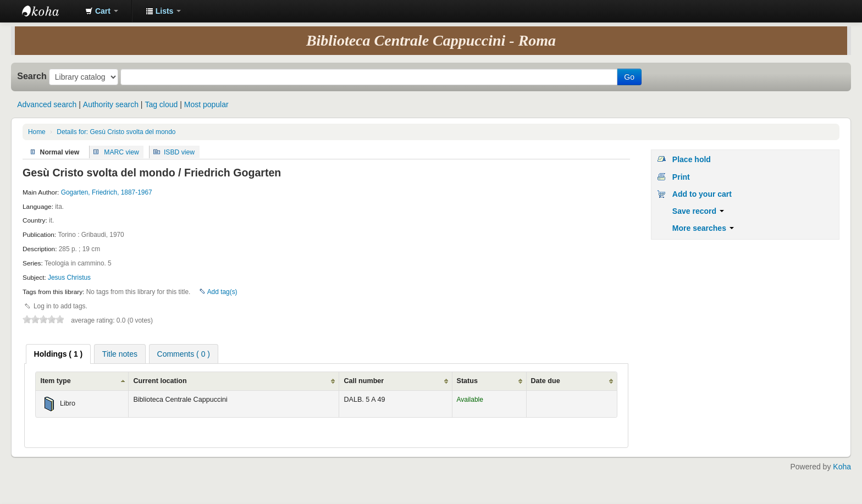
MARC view (121, 152)
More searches (703, 228)
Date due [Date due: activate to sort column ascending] (546, 381)
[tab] (59, 354)
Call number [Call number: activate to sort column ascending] (364, 381)
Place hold (692, 159)
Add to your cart (702, 194)
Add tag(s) (222, 292)
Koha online (49, 11)
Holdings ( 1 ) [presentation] (59, 354)
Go (629, 77)
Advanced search (47, 104)
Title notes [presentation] (120, 354)
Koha (842, 467)
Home (37, 132)
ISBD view (179, 152)
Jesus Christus (69, 278)
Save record (698, 211)
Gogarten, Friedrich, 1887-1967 (107, 192)
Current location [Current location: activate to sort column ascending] (160, 381)
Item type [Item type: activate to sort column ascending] (55, 381)
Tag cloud (161, 104)
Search (32, 76)
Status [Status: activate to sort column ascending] (468, 381)
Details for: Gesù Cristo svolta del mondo (116, 132)
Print (681, 177)
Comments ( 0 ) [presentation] (184, 354)
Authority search (111, 104)
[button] (102, 11)
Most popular (206, 104)
